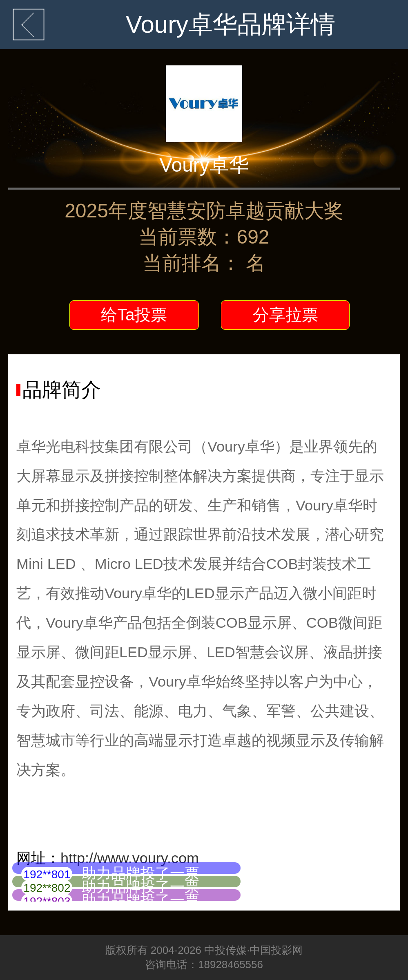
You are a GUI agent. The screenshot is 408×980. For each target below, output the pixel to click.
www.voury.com (148, 858)
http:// (79, 858)
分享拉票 (285, 315)
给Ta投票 (134, 315)
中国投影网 (276, 950)
